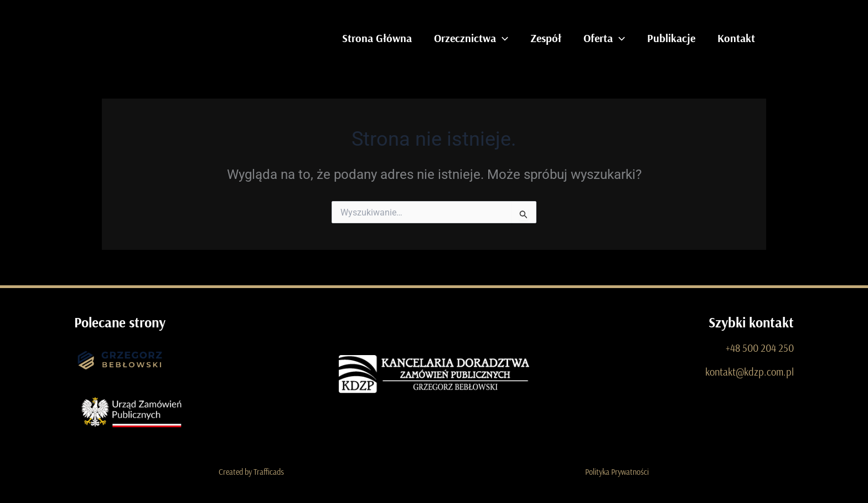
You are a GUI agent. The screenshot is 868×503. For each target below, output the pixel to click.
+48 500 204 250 (761, 348)
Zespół (546, 38)
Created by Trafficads (251, 472)
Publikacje (671, 38)
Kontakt (736, 38)
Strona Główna (377, 38)
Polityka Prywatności (617, 472)
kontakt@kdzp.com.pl (751, 371)
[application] (502, 38)
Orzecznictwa (471, 38)
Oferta (604, 38)
